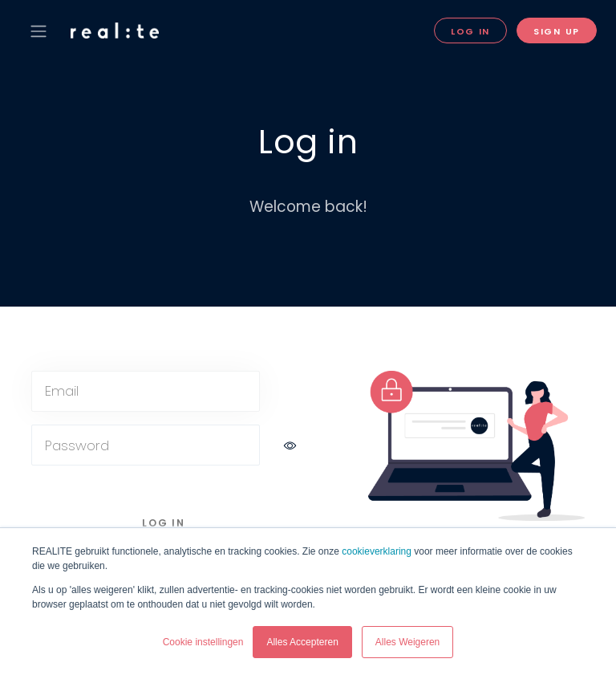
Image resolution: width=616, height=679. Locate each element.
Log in (470, 31)
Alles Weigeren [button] (407, 642)
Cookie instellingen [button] (203, 642)
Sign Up (557, 31)
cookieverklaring (377, 551)
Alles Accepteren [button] (302, 642)
